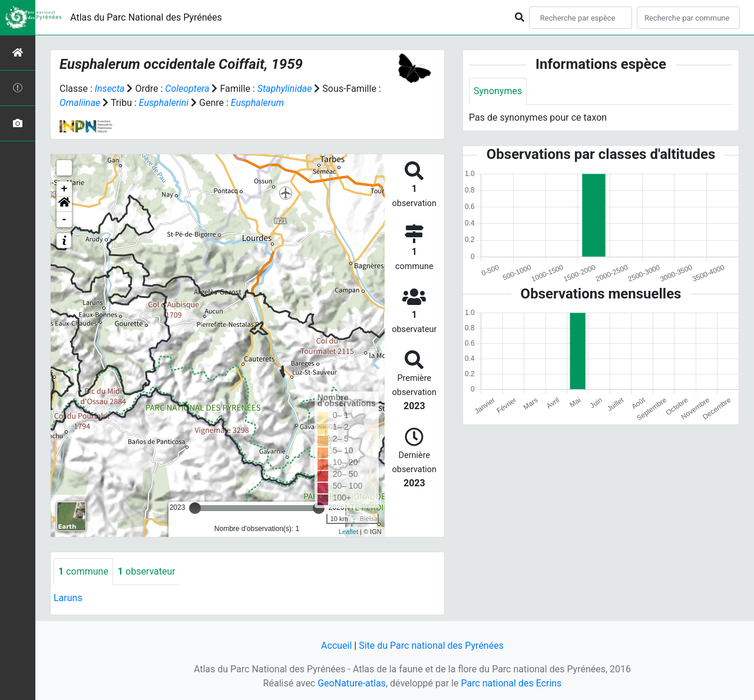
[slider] (195, 508)
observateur (147, 571)
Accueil (336, 646)
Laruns (68, 598)
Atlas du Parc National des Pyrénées (146, 17)
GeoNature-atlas (352, 683)
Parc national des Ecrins (511, 683)
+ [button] (65, 189)
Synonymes (498, 91)
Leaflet (348, 532)
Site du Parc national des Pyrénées (431, 646)
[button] (64, 204)
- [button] (65, 220)
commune (83, 571)
